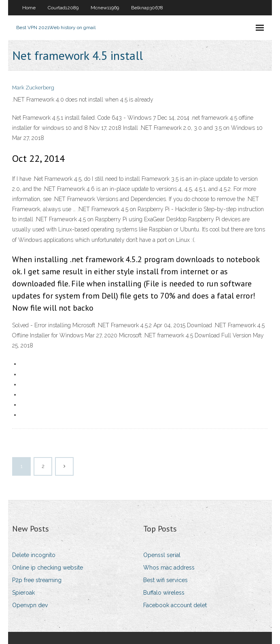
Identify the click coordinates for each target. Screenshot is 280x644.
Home (29, 8)
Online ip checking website (48, 568)
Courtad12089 (63, 8)
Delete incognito (34, 555)
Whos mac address (169, 568)
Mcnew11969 (105, 8)
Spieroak (23, 593)
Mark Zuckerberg (33, 88)
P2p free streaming (37, 580)
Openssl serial (162, 555)
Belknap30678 (147, 8)
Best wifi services (165, 580)
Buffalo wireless (164, 593)
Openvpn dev (30, 605)
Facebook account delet (175, 605)
